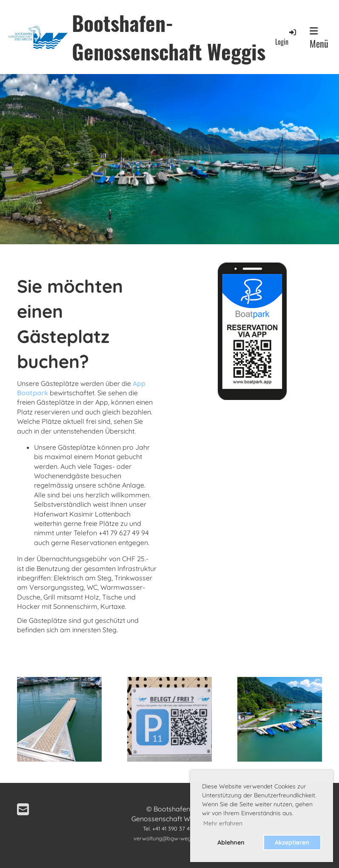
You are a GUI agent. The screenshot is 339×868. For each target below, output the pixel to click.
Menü (319, 38)
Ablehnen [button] (231, 842)
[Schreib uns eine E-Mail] (23, 809)
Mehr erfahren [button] (223, 823)
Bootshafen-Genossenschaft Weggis (169, 37)
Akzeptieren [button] (292, 842)
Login (286, 37)
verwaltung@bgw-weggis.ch (169, 838)
